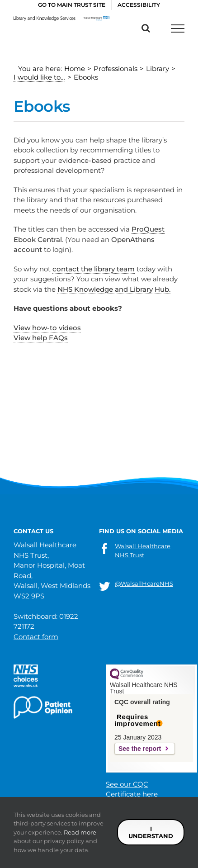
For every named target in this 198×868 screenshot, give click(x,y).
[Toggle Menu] (178, 28)
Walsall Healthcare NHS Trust (143, 550)
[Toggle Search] (146, 28)
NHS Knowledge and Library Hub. (114, 289)
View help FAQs (41, 338)
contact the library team (94, 269)
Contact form (36, 637)
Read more (80, 832)
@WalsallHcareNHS (144, 583)
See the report (140, 749)
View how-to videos (47, 328)
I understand (151, 832)
